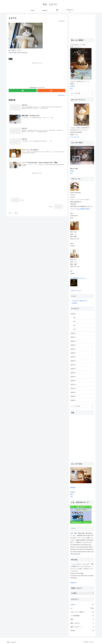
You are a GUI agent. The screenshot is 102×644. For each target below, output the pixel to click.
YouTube (74, 303)
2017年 (73, 365)
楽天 (72, 88)
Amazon (73, 86)
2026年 (73, 314)
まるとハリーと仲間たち (82, 612)
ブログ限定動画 (82, 616)
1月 (74, 329)
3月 (74, 322)
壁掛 (72, 494)
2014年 (73, 377)
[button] (93, 93)
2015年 (73, 373)
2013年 (73, 381)
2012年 (73, 385)
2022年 (73, 345)
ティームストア (75, 137)
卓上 (72, 173)
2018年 (73, 361)
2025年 (73, 333)
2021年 (73, 349)
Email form (73, 583)
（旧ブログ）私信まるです (80, 301)
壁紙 (82, 619)
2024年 (73, 337)
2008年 (73, 400)
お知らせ (82, 605)
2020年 (73, 353)
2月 (74, 325)
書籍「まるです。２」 (82, 627)
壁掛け (72, 171)
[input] (82, 93)
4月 (74, 318)
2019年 (73, 357)
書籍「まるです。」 (82, 623)
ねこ (11, 59)
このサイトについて (76, 290)
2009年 (73, 396)
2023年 (73, 341)
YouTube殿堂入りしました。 (79, 278)
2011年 (73, 388)
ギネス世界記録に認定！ (84, 209)
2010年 (73, 392)
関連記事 (73, 487)
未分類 (82, 631)
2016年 (73, 369)
